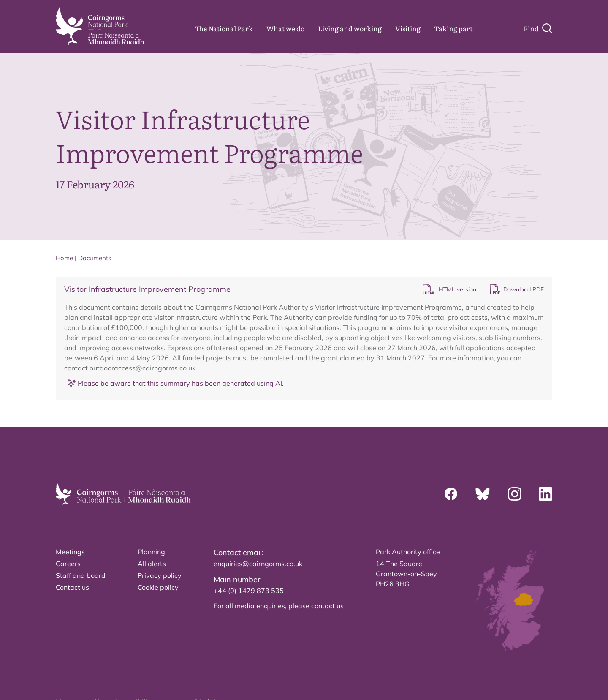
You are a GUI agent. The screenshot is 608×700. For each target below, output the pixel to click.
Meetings (70, 552)
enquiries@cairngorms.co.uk (258, 564)
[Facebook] (451, 494)
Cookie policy (158, 587)
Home (64, 258)
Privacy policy (160, 575)
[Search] (538, 28)
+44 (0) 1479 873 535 (249, 591)
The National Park (224, 28)
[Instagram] (515, 494)
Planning (151, 552)
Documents (95, 258)
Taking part (453, 28)
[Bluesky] (483, 494)
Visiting (408, 28)
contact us (327, 606)
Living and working (350, 28)
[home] (100, 26)
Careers (68, 564)
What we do (285, 28)
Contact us (72, 587)
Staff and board (81, 575)
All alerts (152, 564)
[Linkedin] (546, 494)
